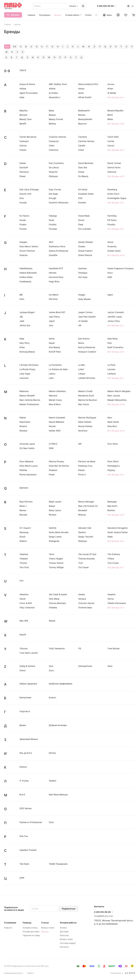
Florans (23, 229)
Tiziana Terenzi (56, 563)
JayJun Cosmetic (116, 312)
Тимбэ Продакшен (58, 864)
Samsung (24, 532)
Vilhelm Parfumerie (117, 603)
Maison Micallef (27, 396)
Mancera (53, 396)
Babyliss (23, 111)
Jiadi (22, 321)
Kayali (52, 343)
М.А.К (22, 795)
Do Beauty (83, 176)
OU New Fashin (27, 448)
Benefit (23, 124)
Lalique (82, 374)
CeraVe (82, 146)
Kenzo (81, 343)
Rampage (112, 502)
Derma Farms (114, 168)
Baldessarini (84, 111)
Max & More (55, 404)
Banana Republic (115, 111)
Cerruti (111, 146)
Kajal (22, 339)
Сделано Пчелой (28, 850)
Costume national (57, 137)
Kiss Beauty (54, 347)
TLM (80, 563)
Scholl (22, 537)
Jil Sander (83, 321)
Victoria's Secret (86, 603)
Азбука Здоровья (28, 684)
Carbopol (24, 141)
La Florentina (55, 365)
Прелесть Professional (31, 822)
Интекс (52, 753)
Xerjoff (23, 635)
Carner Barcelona (28, 137)
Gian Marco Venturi (29, 246)
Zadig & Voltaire (27, 666)
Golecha (23, 255)
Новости (8, 928)
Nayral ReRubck (57, 422)
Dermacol (24, 172)
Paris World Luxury (29, 466)
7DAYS (23, 70)
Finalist (23, 224)
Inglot (110, 295)
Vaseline (111, 594)
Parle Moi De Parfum (59, 466)
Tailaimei (24, 554)
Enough (53, 198)
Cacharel (83, 137)
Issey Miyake (84, 299)
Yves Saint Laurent (29, 653)
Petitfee (23, 470)
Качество (64, 935)
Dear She (83, 168)
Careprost (54, 141)
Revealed (83, 510)
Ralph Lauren (55, 502)
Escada (23, 203)
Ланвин (53, 781)
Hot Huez (83, 277)
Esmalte (82, 203)
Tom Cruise (113, 563)
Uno (21, 581)
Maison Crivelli (85, 391)
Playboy (111, 470)
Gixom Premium (27, 251)
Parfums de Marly (87, 461)
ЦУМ (22, 878)
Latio (51, 378)
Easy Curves (55, 189)
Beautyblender (85, 119)
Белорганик (25, 697)
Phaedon (53, 470)
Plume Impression (28, 475)
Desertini (53, 172)
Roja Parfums (26, 502)
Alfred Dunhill (85, 97)
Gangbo (23, 242)
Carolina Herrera (86, 141)
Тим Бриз (24, 864)
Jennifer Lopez (115, 317)
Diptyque (53, 176)
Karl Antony (84, 339)
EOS (80, 198)
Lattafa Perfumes (87, 378)
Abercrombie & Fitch (88, 84)
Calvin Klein (113, 137)
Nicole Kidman (85, 426)
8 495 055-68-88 (105, 6)
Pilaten (81, 470)
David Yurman (114, 163)
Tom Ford (24, 567)
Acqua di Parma (27, 84)
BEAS (110, 115)
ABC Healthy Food (58, 84)
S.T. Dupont (25, 528)
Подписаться (69, 909)
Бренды (45, 932)
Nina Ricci (112, 426)
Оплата (63, 928)
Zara (51, 666)
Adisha (52, 89)
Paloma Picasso (56, 461)
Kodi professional (87, 347)
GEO (51, 242)
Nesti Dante (113, 422)
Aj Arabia (53, 93)
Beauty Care (25, 119)
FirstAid (53, 224)
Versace (82, 599)
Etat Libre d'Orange (29, 189)
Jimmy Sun (25, 325)
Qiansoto (24, 488)
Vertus (111, 599)
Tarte (51, 554)
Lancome (24, 378)
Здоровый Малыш (29, 739)
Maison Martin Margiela (119, 391)
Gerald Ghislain (86, 242)
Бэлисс (53, 697)
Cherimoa (54, 150)
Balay (51, 111)
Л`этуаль (24, 781)
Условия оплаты (30, 928)
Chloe (81, 150)
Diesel (22, 176)
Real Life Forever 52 (88, 506)
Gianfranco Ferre (57, 246)
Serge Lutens (55, 537)
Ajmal (81, 93)
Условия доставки (31, 932)
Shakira (23, 541)
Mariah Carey (55, 400)
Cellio (52, 146)
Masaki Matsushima (117, 400)
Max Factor (84, 404)
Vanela (81, 594)
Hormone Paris (56, 277)
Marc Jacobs (114, 396)
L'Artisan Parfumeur (29, 365)
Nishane (23, 431)
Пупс (51, 822)
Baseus (52, 115)
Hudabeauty (25, 281)
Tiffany (111, 559)
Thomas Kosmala (86, 559)
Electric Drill (25, 194)
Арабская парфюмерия (61, 684)
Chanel (23, 150)
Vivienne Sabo (85, 608)
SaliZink (53, 528)
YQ (80, 648)
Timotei (23, 563)
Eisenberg (112, 189)
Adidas (23, 89)
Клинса (23, 767)
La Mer (82, 365)
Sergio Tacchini (86, 537)
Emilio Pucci (113, 194)
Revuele (23, 515)
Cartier (111, 141)
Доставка (64, 932)
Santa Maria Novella (59, 532)
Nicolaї (52, 426)
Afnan (110, 89)
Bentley (52, 124)
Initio (22, 299)
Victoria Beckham (57, 603)
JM (80, 325)
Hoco (110, 273)
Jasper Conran (85, 312)
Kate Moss (113, 339)
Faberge (53, 216)
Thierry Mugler (56, 559)
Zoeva (23, 670)
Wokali (52, 621)
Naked (23, 418)
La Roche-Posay (27, 369)
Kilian (22, 347)
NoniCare (83, 431)
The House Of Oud (87, 554)
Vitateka (53, 608)
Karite (52, 339)
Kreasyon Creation (87, 352)
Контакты (64, 947)
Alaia (22, 97)
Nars (110, 418)
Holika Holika (26, 277)
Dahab (23, 163)
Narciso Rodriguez (87, 418)
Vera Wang (54, 599)
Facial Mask (84, 216)
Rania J (23, 506)
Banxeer (23, 115)
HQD (110, 277)
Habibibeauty (26, 268)
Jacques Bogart (27, 312)
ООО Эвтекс (26, 808)
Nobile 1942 (55, 431)
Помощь (27, 923)
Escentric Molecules (59, 203)
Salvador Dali (85, 528)
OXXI (51, 448)
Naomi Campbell (57, 418)
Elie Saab (53, 194)
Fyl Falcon (24, 216)
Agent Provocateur (29, 93)
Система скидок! (68, 943)
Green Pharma (85, 255)
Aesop (81, 89)
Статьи (45, 923)
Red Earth (112, 506)
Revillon (111, 510)
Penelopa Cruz (85, 466)
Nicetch (23, 426)
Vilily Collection (27, 608)
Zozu (51, 670)
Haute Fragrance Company (121, 268)
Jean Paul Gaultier (87, 317)
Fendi (51, 220)
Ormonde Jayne (27, 444)
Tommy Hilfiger (56, 567)
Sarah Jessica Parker (118, 532)
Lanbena (112, 374)
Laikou (52, 374)
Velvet (23, 599)
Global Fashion (85, 251)
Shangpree (54, 541)
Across (111, 84)
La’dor (81, 369)
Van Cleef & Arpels (58, 594)
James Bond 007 (57, 312)
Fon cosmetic (85, 229)
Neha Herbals (85, 422)
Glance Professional (58, 251)
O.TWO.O (53, 444)
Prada (52, 475)
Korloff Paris (55, 352)
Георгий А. (25, 711)
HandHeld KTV (56, 268)
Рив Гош (24, 836)
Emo (22, 198)
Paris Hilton (113, 461)
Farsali (23, 220)
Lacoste (111, 369)
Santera (82, 532)
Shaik (110, 537)
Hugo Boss (54, 281)
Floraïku (111, 224)
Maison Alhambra (57, 391)
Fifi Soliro (112, 220)
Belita (110, 119)
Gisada (82, 246)
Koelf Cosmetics (115, 347)
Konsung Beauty (27, 352)
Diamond (112, 172)
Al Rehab (112, 93)
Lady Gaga (25, 374)
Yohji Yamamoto (57, 648)
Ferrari (81, 220)
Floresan (53, 229)
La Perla (111, 365)
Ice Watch (54, 295)
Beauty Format (56, 119)
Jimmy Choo (114, 321)
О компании (10, 923)
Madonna (24, 391)
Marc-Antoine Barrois (30, 400)
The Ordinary (114, 554)
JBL (21, 317)
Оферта (30, 973)
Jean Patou (54, 317)
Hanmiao (83, 268)
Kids (110, 343)
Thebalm (24, 559)
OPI (80, 444)
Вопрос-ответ (48, 928)
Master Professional (29, 404)
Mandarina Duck (86, 396)
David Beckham (86, 163)
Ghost (110, 242)
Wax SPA (24, 621)
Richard (53, 515)
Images (82, 295)
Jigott (52, 321)
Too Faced (83, 567)
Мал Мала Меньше (58, 795)
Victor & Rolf (26, 603)
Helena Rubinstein (28, 273)
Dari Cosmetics (56, 163)
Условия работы (68, 923)
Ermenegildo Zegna (117, 198)
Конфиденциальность (14, 973)
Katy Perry (25, 343)
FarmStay (112, 216)
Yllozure (23, 648)
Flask (81, 224)
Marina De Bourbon (88, 400)
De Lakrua (54, 168)
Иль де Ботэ (26, 753)
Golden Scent (114, 251)
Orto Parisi (113, 444)
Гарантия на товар (31, 935)
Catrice (23, 146)
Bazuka (82, 115)
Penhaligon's (114, 466)
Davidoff (24, 168)
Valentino (24, 594)
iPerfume (53, 299)
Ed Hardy (83, 189)
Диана (23, 725)
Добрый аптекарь (58, 725)
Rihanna (82, 515)
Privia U (82, 475)
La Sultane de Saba (58, 369)
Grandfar (53, 255)
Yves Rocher (114, 648)
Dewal (81, 172)
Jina (51, 325)
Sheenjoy (83, 541)
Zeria (110, 666)
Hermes (53, 273)
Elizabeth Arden (86, 194)
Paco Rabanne (26, 461)
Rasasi (52, 506)
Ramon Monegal (86, 502)
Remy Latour (55, 510)
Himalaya (83, 273)
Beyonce (82, 124)
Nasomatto (25, 422)
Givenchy (112, 246)
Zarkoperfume (85, 666)
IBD (21, 295)
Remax (23, 510)
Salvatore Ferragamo (118, 528)
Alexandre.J (55, 97)
